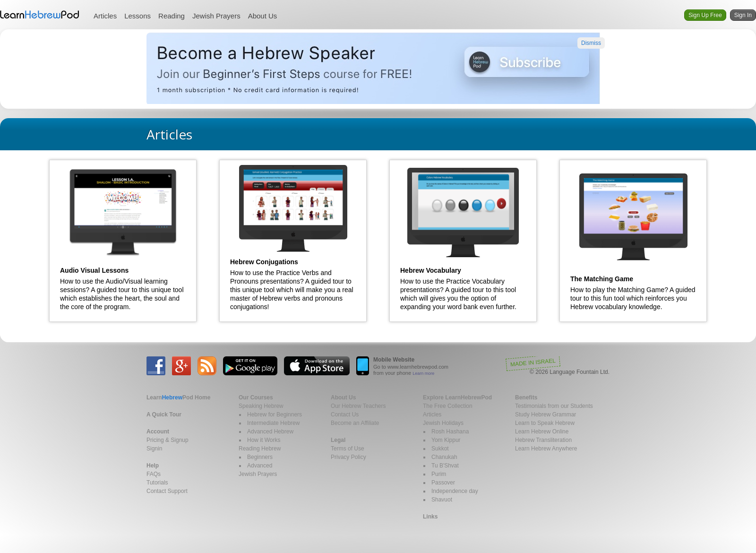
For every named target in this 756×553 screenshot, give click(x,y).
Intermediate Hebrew (273, 423)
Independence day (455, 491)
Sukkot (440, 449)
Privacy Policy (348, 457)
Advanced (260, 466)
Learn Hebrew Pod (40, 15)
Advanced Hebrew (270, 432)
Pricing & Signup (168, 440)
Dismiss (591, 43)
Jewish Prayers (216, 16)
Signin (154, 449)
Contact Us (345, 415)
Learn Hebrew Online (542, 432)
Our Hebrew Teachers (358, 406)
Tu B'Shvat (445, 466)
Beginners (260, 457)
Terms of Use (348, 449)
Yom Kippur (446, 440)
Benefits (526, 397)
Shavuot (442, 500)
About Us (263, 16)
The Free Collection (448, 406)
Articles (105, 16)
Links (430, 517)
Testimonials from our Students (554, 406)
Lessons (137, 16)
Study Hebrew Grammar (546, 415)
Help (153, 466)
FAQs (154, 474)
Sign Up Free (705, 15)
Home (178, 397)
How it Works (264, 440)
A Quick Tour (164, 415)
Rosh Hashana (450, 432)
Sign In (743, 15)
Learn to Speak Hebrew (545, 423)
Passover (443, 483)
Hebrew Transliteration (543, 440)
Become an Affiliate (355, 423)
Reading (172, 16)
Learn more (423, 373)
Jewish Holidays (443, 423)
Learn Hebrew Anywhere (546, 449)
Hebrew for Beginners (275, 415)
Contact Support (167, 491)
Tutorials (157, 483)
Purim (439, 474)
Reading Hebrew (260, 449)
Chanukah (444, 457)
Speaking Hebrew (261, 406)
